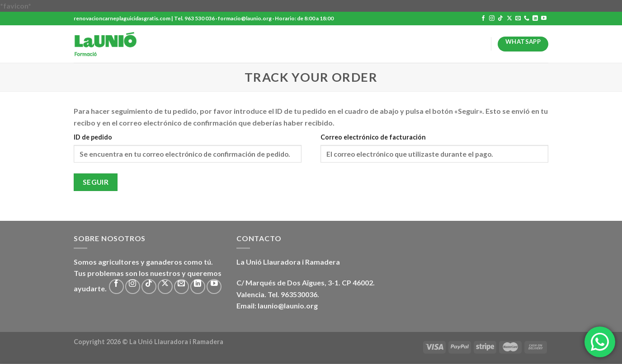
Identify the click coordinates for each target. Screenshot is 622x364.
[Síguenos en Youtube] (544, 19)
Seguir (96, 182)
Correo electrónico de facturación (373, 137)
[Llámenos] (527, 19)
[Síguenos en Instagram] (492, 19)
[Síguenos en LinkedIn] (535, 19)
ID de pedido (93, 137)
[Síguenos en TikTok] (500, 19)
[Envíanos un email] (518, 19)
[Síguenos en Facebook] (483, 19)
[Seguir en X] (509, 19)
